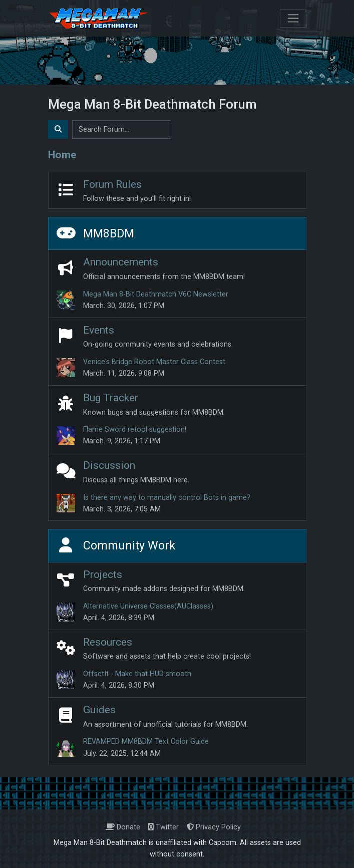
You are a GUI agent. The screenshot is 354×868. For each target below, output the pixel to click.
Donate (123, 827)
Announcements (121, 262)
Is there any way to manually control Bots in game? (167, 498)
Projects (103, 574)
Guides (99, 710)
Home (62, 155)
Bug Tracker (111, 398)
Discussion (109, 465)
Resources (108, 642)
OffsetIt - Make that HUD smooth (137, 674)
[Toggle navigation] (293, 18)
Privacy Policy (214, 827)
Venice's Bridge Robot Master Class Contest (154, 362)
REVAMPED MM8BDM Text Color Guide (146, 742)
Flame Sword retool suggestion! (135, 429)
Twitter (163, 827)
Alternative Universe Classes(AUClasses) (148, 606)
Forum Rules (112, 184)
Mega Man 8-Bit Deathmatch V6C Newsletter (156, 294)
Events (99, 330)
